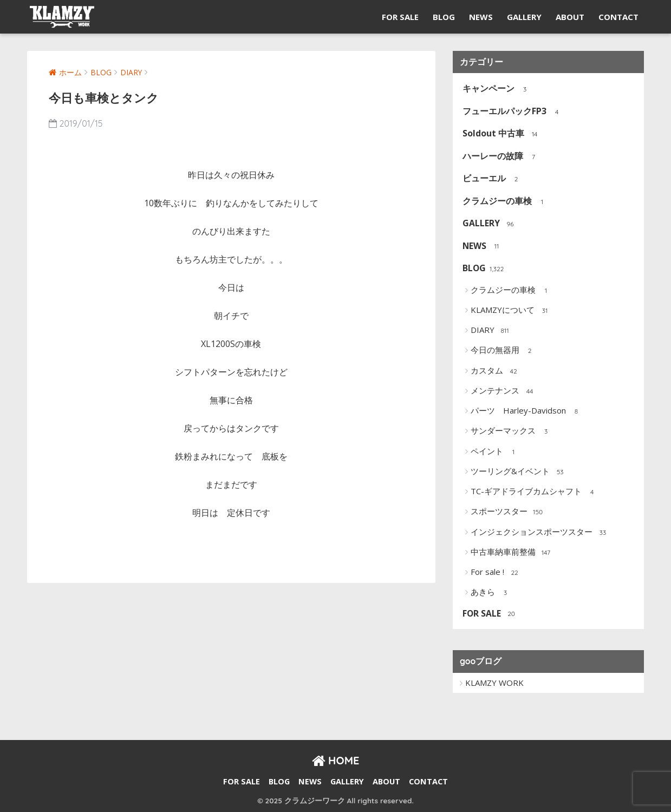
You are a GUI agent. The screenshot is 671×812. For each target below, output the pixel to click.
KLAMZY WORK (494, 683)
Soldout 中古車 (501, 134)
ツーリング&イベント (519, 472)
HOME (336, 760)
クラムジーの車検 (505, 202)
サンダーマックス (512, 431)
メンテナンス (503, 391)
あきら (491, 593)
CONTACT (618, 17)
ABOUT (570, 17)
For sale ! (496, 573)
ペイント (495, 452)
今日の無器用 (503, 351)
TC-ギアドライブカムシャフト (535, 492)
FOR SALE (400, 17)
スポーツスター (507, 512)
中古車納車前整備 (512, 553)
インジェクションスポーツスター (540, 533)
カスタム (495, 371)
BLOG (444, 17)
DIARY (491, 331)
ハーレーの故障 (501, 157)
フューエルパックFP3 (512, 112)
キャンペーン (496, 89)
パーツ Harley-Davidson (527, 411)
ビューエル (492, 179)
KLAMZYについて (511, 311)
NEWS (481, 17)
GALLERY (524, 17)
